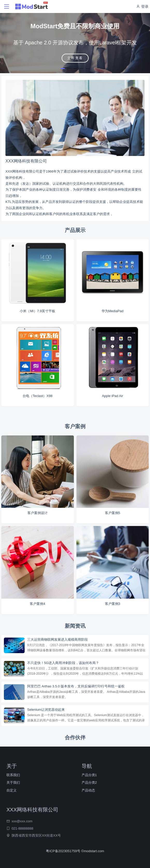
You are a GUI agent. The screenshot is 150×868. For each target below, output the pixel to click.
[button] (63, 69)
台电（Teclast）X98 (38, 396)
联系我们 (13, 775)
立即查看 (75, 58)
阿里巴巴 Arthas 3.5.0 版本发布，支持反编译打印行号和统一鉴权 (76, 686)
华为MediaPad (113, 311)
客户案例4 (37, 604)
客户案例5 (113, 513)
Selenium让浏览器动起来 (46, 710)
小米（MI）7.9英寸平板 (37, 311)
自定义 (12, 790)
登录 (142, 6)
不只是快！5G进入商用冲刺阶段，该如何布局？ (63, 663)
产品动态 (88, 790)
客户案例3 (113, 604)
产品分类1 (89, 775)
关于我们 (13, 782)
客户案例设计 (38, 513)
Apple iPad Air (112, 396)
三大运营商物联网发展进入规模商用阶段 (58, 640)
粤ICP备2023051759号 (64, 851)
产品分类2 (89, 782)
